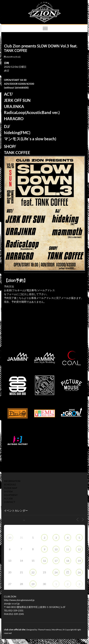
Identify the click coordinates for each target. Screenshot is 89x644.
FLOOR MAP (11, 488)
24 (56, 572)
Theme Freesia (44, 630)
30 (10, 538)
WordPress (57, 630)
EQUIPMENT (11, 495)
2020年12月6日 (12, 57)
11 (68, 549)
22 (33, 572)
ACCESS (8, 498)
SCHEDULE (10, 484)
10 (56, 549)
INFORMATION (12, 481)
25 (68, 572)
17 (56, 561)
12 (79, 549)
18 (68, 561)
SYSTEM (8, 491)
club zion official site (15, 629)
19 (79, 561)
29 (33, 584)
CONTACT (10, 502)
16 (44, 561)
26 (79, 572)
